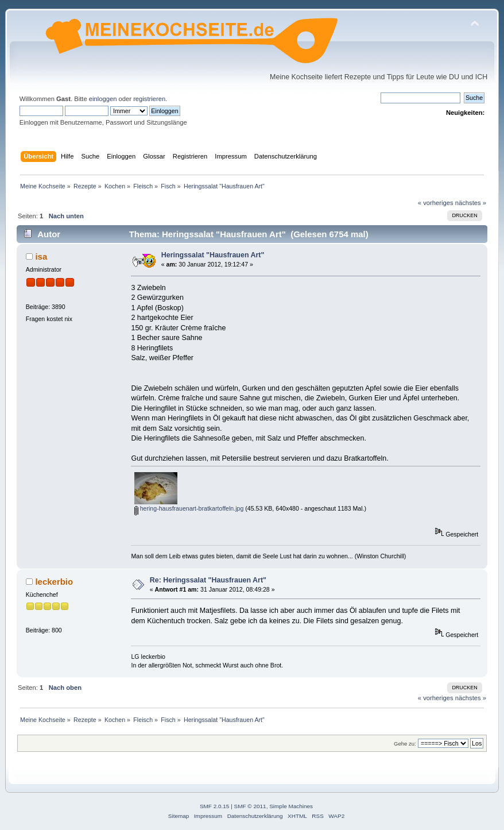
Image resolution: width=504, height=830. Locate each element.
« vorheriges (436, 203)
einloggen (103, 99)
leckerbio (54, 582)
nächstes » (471, 203)
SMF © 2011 (250, 806)
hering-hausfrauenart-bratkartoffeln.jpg (189, 508)
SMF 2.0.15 (215, 806)
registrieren (149, 99)
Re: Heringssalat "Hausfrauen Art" (208, 580)
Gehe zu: (405, 744)
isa (41, 256)
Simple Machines (291, 806)
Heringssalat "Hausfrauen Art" (213, 255)
